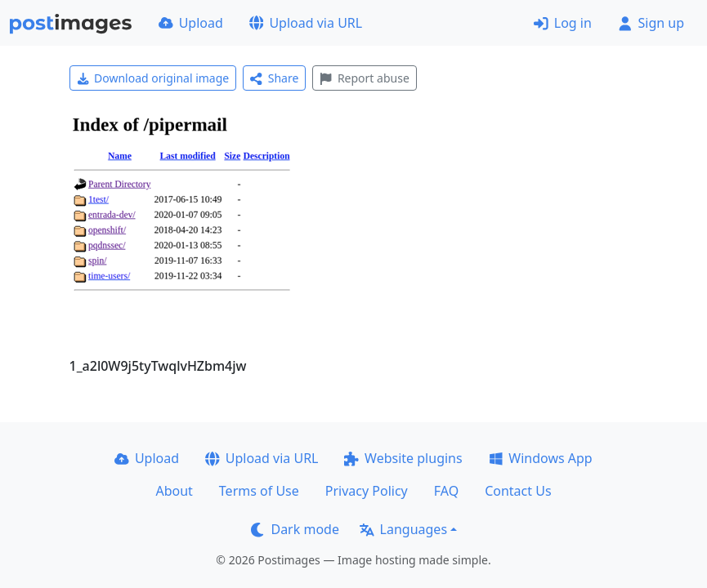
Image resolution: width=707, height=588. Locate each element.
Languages (403, 529)
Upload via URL (306, 23)
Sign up (651, 23)
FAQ (446, 491)
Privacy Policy (367, 491)
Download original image (153, 78)
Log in (563, 23)
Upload (191, 23)
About (174, 491)
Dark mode (295, 529)
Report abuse (364, 78)
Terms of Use (259, 491)
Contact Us (518, 491)
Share (274, 78)
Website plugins (403, 458)
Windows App (541, 458)
